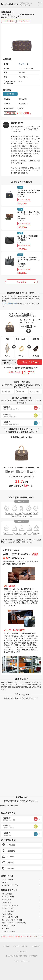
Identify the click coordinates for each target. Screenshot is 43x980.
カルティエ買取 (7, 914)
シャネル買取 (6, 902)
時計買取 (5, 882)
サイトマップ (22, 952)
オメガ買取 (5, 928)
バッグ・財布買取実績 (9, 303)
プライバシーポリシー (21, 946)
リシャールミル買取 (8, 911)
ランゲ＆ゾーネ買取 (8, 926)
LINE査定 (22, 391)
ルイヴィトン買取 (8, 897)
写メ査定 (36, 391)
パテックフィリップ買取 (10, 905)
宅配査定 (11, 868)
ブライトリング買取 (8, 931)
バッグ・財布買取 (8, 879)
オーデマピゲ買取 (8, 908)
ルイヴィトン (24, 21)
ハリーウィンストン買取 (10, 917)
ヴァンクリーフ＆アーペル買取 (12, 920)
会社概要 (6, 946)
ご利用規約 (36, 946)
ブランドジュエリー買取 (10, 885)
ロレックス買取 (7, 894)
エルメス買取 (6, 900)
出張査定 (11, 862)
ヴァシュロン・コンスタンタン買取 (14, 923)
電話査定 (7, 391)
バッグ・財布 (8, 21)
